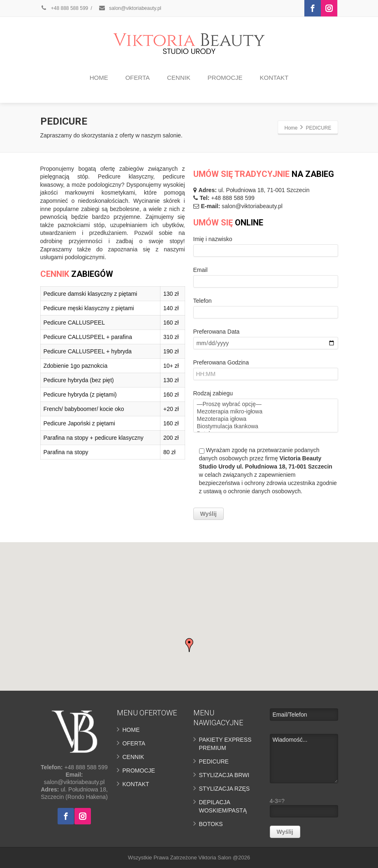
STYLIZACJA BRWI (224, 775)
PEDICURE (214, 761)
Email (266, 279)
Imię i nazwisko (266, 248)
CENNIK (179, 78)
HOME (99, 78)
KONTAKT (274, 78)
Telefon (266, 310)
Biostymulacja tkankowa (266, 427)
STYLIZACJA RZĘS (225, 789)
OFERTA (138, 78)
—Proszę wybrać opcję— (266, 404)
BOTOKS (211, 824)
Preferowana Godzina (266, 372)
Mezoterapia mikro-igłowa (266, 412)
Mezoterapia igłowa (266, 419)
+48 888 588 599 (64, 8)
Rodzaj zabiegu (266, 455)
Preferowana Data (266, 341)
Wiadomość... (304, 759)
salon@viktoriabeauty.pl (130, 8)
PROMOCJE (225, 78)
